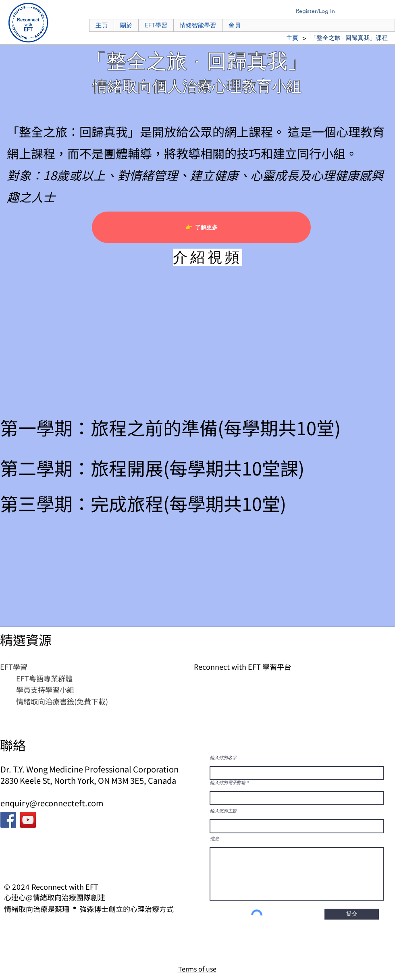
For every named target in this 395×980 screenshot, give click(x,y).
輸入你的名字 (223, 758)
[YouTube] (28, 820)
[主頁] (292, 38)
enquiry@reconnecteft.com (52, 803)
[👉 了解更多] (201, 227)
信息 (214, 839)
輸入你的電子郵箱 (228, 783)
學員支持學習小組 (45, 689)
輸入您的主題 (223, 811)
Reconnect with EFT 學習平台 (243, 666)
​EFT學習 (14, 666)
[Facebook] (8, 820)
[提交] (352, 914)
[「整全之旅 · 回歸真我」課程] (349, 38)
